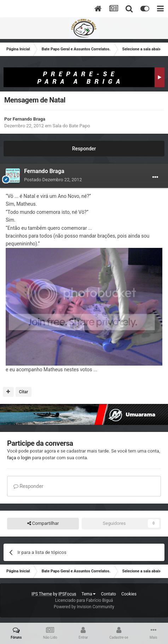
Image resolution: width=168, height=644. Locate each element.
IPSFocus (67, 594)
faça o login (19, 458)
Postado (53, 180)
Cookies (129, 594)
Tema (89, 594)
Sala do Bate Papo (71, 126)
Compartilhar (43, 523)
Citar (23, 392)
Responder (84, 149)
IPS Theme (42, 594)
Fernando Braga (29, 119)
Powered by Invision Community (84, 607)
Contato (108, 594)
